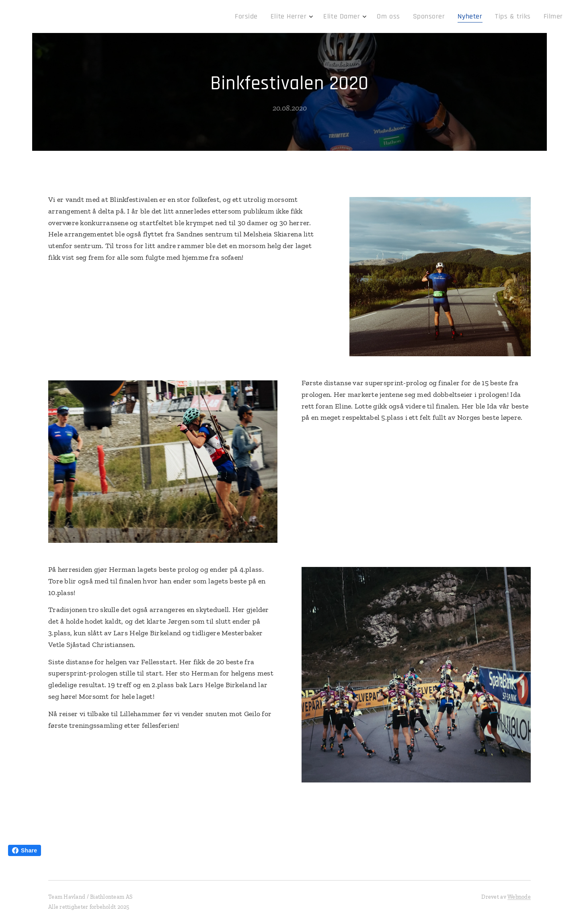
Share (25, 850)
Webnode (519, 897)
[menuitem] (273, 16)
